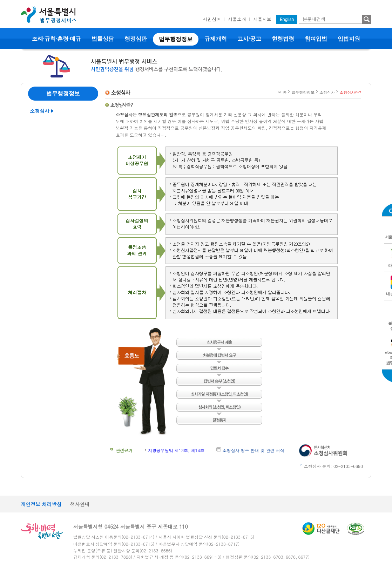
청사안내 (80, 504)
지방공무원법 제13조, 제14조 (176, 450)
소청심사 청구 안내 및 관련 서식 (254, 450)
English (287, 19)
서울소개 (237, 19)
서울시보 (262, 19)
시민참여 (212, 19)
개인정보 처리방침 (41, 504)
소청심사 (40, 111)
